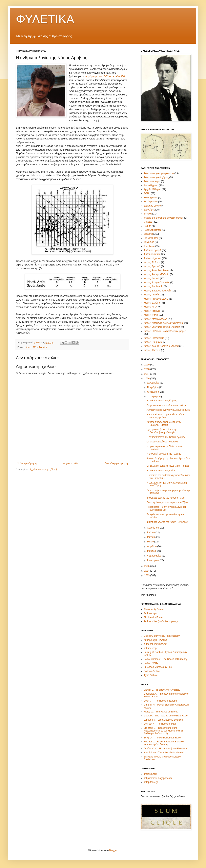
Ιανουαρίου (153, 560)
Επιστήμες (149, 210)
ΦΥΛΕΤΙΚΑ (45, 19)
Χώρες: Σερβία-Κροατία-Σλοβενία (161, 346)
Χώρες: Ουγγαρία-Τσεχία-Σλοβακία (162, 327)
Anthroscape (150, 613)
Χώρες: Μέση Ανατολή (36, 347)
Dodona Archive (152, 671)
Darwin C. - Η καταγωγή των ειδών (162, 690)
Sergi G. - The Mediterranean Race (162, 738)
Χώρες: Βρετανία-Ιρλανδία (157, 291)
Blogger (113, 850)
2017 (147, 374)
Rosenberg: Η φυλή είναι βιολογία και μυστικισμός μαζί (166, 508)
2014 (147, 571)
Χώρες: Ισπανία (152, 311)
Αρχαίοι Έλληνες (152, 189)
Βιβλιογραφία (151, 198)
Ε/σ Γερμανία (151, 202)
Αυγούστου (153, 528)
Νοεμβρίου (153, 387)
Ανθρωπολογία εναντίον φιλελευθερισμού (168, 410)
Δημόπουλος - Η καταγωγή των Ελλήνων (165, 749)
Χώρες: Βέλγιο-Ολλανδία (157, 283)
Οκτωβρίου (153, 392)
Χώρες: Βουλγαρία (153, 286)
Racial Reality (151, 663)
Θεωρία (148, 214)
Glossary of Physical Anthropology (162, 636)
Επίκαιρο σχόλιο (152, 206)
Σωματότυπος (151, 238)
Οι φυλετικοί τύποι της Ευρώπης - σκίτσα (168, 466)
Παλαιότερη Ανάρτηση (116, 463)
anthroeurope (151, 648)
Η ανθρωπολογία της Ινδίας (161, 471)
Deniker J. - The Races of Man (160, 724)
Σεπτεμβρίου (154, 397)
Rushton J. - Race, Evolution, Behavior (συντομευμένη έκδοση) (164, 743)
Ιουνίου (151, 537)
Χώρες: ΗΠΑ (150, 307)
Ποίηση (147, 226)
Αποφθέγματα (151, 186)
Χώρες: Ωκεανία (152, 350)
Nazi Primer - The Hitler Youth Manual (164, 753)
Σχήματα (148, 234)
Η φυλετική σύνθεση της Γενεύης (164, 454)
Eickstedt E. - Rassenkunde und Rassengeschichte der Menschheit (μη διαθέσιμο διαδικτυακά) (164, 731)
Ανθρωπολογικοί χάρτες (156, 177)
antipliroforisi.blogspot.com (158, 778)
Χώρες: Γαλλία (151, 295)
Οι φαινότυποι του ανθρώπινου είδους (166, 405)
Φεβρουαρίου (155, 556)
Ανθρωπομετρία (152, 181)
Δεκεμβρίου (154, 383)
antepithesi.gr (151, 782)
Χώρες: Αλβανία (152, 262)
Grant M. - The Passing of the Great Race (166, 716)
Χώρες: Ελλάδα (152, 303)
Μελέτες (148, 222)
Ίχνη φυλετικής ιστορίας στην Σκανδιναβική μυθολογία (162, 431)
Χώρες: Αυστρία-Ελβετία (156, 274)
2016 (147, 379)
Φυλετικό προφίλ (152, 250)
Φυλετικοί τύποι (152, 254)
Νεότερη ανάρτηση (27, 463)
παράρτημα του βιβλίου (106, 76)
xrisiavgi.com (150, 774)
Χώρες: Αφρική (151, 279)
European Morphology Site (158, 667)
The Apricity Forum (154, 609)
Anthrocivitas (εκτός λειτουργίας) (161, 621)
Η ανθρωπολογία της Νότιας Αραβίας (166, 437)
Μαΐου (151, 542)
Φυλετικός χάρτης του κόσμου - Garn (166, 498)
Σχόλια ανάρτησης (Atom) (43, 469)
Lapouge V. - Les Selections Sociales (163, 720)
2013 (147, 575)
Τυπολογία (149, 246)
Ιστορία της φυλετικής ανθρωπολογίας (164, 218)
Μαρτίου (152, 551)
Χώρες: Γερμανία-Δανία (156, 299)
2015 (147, 566)
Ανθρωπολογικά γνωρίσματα (159, 173)
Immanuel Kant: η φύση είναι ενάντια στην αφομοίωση (166, 416)
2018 (147, 369)
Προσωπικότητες (152, 230)
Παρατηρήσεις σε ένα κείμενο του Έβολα (168, 502)
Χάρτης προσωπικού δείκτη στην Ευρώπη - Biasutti (164, 423)
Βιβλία (147, 193)
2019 (147, 365)
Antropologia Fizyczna (155, 640)
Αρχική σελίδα (71, 463)
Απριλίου (152, 546)
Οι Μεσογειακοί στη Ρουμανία (162, 442)
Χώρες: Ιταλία (151, 315)
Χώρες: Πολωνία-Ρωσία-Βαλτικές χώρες (165, 331)
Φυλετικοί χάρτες (152, 258)
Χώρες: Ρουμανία (153, 342)
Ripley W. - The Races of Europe (161, 712)
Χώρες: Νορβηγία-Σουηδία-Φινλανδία (163, 323)
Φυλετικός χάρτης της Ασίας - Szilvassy (167, 522)
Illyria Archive (151, 675)
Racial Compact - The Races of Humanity (165, 659)
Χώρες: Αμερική (152, 266)
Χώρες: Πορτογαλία (154, 338)
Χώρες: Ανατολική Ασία (156, 270)
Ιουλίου (151, 533)
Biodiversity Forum (153, 617)
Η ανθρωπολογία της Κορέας (162, 401)
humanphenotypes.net (155, 644)
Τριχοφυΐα (149, 242)
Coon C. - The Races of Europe (160, 701)
